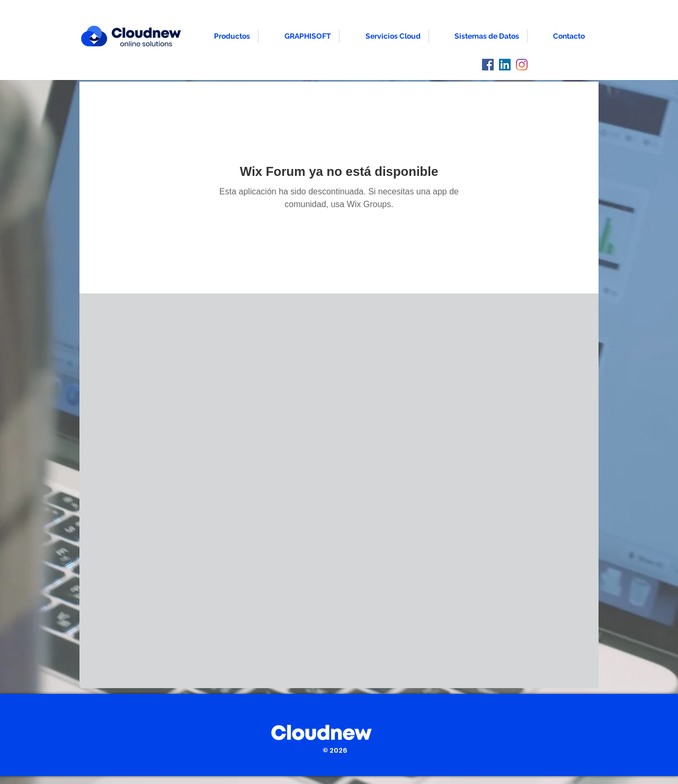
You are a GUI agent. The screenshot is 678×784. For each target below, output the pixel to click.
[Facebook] (488, 65)
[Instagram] (522, 65)
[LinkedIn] (505, 65)
